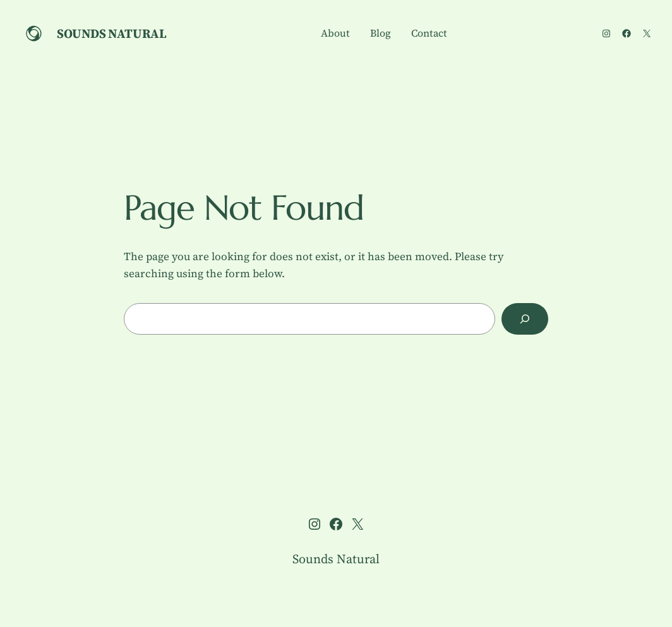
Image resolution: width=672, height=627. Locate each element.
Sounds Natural (111, 33)
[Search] (525, 319)
